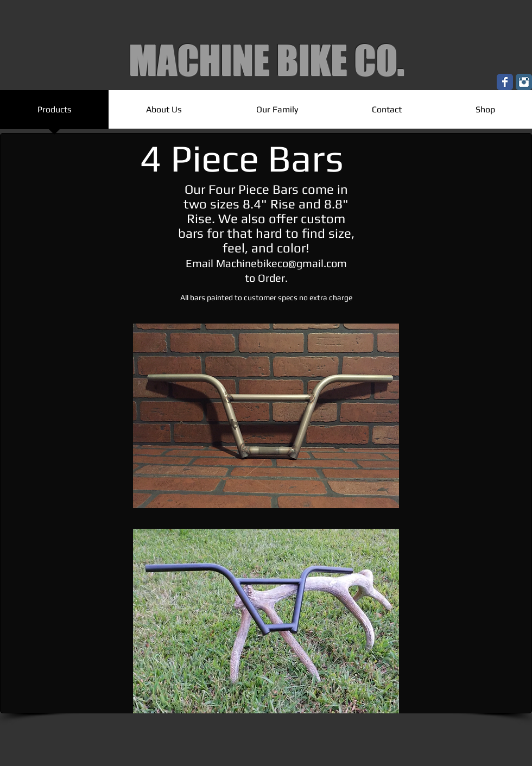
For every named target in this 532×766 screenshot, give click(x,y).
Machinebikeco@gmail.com (281, 263)
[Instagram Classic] (524, 82)
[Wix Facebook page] (505, 82)
